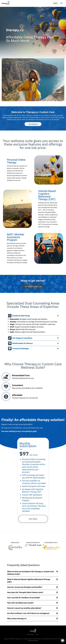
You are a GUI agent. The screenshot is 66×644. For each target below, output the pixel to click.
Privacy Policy (31, 635)
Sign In (55, 3)
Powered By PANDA (33, 641)
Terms (37, 635)
